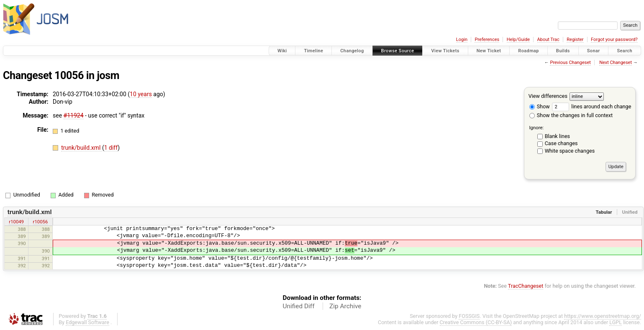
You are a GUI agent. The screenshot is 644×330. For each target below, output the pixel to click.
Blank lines (557, 136)
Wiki (282, 51)
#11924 (74, 115)
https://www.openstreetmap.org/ (603, 316)
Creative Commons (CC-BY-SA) (476, 322)
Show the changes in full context (571, 115)
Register (575, 40)
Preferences (487, 40)
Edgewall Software (87, 322)
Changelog (352, 51)
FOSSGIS (469, 316)
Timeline (313, 51)
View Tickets (445, 51)
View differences (548, 96)
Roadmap (529, 51)
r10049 (16, 222)
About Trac (548, 40)
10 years (141, 94)
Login (462, 40)
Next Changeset (616, 63)
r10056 (41, 222)
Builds (563, 51)
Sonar (594, 51)
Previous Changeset (570, 63)
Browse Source (398, 51)
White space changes (570, 151)
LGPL (616, 322)
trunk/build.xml (82, 148)
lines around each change (591, 106)
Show (540, 106)
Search (625, 51)
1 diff (111, 148)
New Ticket (489, 51)
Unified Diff (299, 306)
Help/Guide (518, 40)
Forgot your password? (614, 40)
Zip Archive (345, 306)
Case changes (561, 143)
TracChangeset (526, 286)
